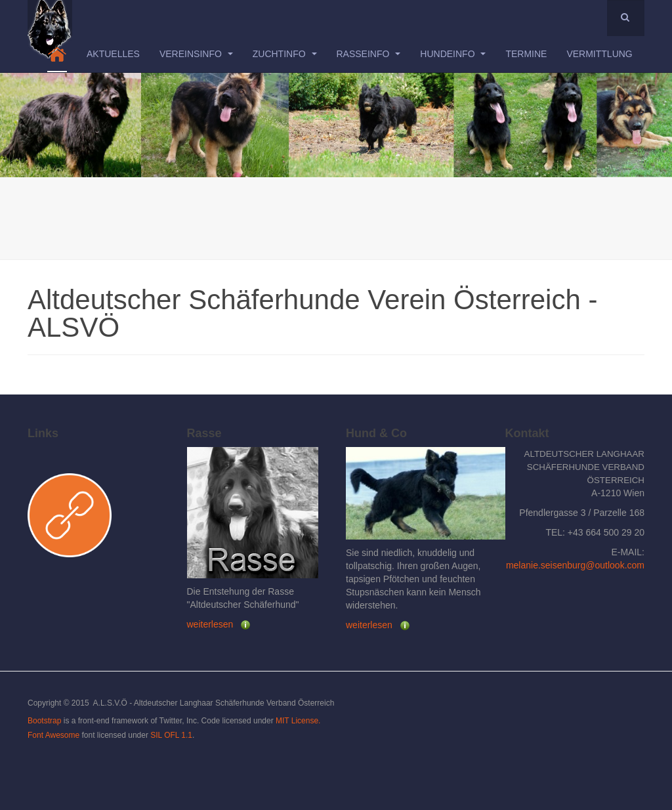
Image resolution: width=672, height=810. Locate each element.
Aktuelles (113, 54)
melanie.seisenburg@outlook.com (575, 565)
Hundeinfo (453, 54)
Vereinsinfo (196, 54)
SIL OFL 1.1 (171, 735)
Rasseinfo (369, 54)
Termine (526, 54)
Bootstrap (44, 721)
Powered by (585, 714)
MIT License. (298, 721)
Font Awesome (53, 735)
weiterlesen (210, 624)
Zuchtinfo (285, 54)
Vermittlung (599, 54)
